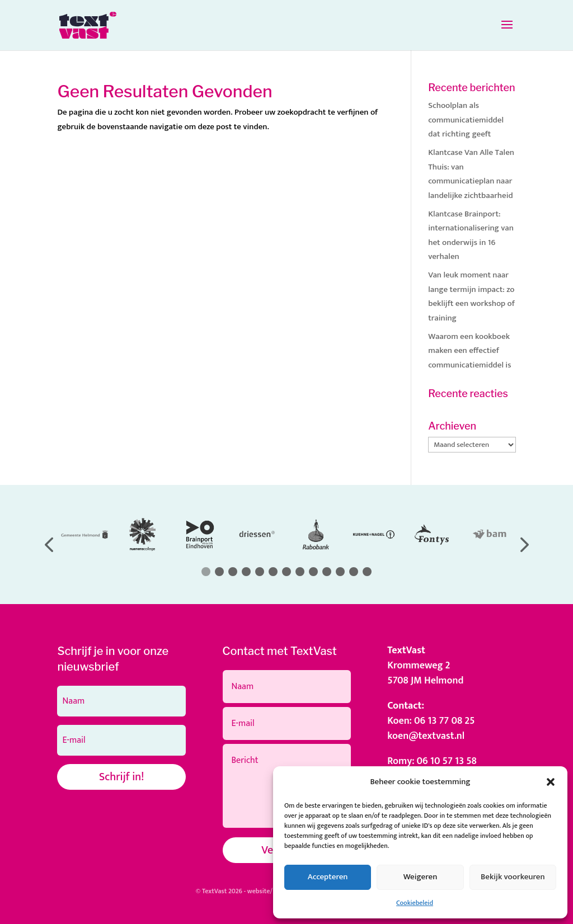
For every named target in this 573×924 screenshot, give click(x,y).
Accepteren (328, 877)
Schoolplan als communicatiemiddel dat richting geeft (466, 120)
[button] (551, 782)
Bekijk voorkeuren (513, 877)
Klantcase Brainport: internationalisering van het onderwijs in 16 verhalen (471, 235)
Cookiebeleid (415, 903)
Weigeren (421, 877)
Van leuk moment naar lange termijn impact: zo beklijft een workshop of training (471, 296)
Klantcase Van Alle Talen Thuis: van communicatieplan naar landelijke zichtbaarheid (471, 174)
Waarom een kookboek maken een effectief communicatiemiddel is (469, 351)
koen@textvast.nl (426, 736)
